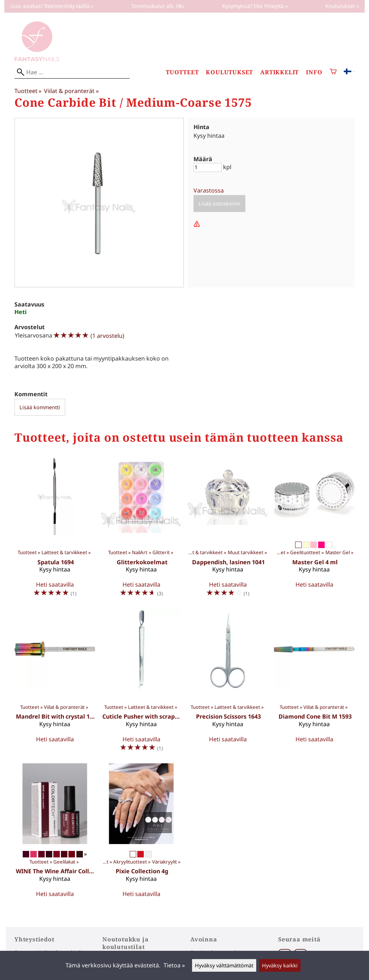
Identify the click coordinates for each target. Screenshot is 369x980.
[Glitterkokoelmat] (141, 529)
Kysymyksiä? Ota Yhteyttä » (255, 6)
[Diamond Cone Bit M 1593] (314, 683)
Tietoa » (174, 965)
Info (314, 72)
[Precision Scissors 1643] (228, 683)
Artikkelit (279, 72)
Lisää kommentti (40, 407)
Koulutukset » (342, 6)
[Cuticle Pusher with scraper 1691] (141, 683)
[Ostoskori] (333, 72)
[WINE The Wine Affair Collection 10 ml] (55, 833)
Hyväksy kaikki (280, 965)
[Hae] (72, 72)
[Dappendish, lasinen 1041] (228, 529)
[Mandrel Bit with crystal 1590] (55, 683)
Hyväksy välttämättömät (224, 965)
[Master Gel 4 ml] (314, 529)
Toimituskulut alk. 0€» (158, 6)
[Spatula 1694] (55, 529)
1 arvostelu (107, 336)
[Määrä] (208, 167)
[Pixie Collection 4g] (141, 833)
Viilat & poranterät (71, 91)
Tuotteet (182, 72)
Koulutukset (229, 72)
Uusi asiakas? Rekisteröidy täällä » (52, 6)
